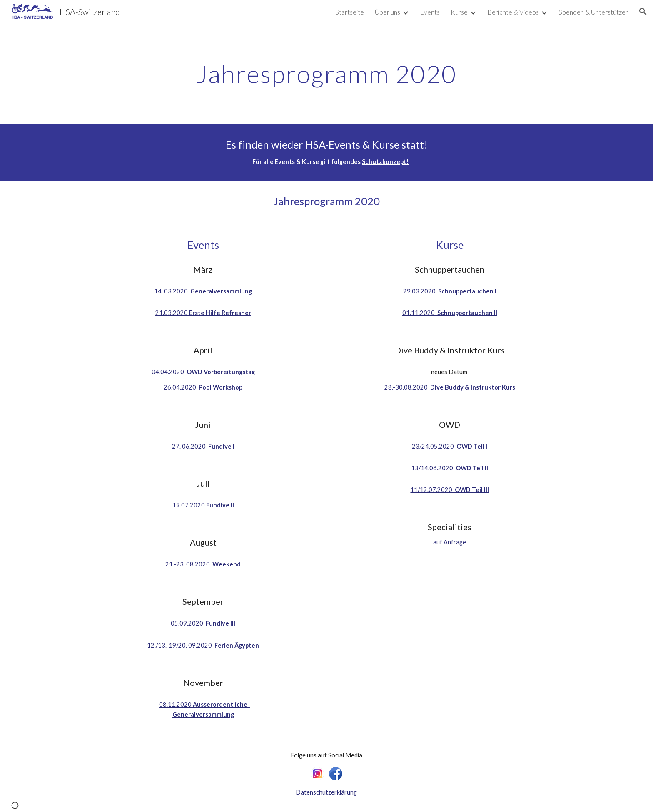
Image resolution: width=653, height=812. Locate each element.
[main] (326, 74)
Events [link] (430, 12)
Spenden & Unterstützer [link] (593, 12)
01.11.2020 (420, 313)
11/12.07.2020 (432, 490)
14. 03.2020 (172, 291)
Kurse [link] (459, 12)
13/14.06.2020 (433, 468)
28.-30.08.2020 (407, 387)
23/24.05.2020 (434, 446)
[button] (643, 12)
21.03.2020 (172, 313)
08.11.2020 (176, 704)
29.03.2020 (421, 291)
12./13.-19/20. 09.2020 (181, 645)
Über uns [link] (388, 12)
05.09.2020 (188, 623)
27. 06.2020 (190, 446)
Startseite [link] (350, 12)
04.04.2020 (169, 372)
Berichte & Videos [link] (513, 12)
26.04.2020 (181, 387)
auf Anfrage (450, 542)
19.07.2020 (189, 505)
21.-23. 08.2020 (189, 564)
